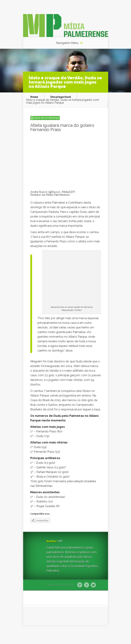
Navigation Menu (67, 43)
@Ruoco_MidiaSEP (62, 192)
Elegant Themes (70, 634)
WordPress (101, 634)
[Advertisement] (66, 161)
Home (34, 97)
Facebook (87, 585)
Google (80, 585)
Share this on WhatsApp (47, 118)
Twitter (93, 585)
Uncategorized (61, 97)
